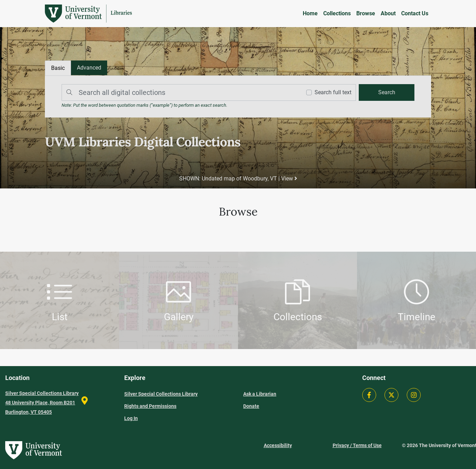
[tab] (89, 68)
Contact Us (415, 13)
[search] (387, 92)
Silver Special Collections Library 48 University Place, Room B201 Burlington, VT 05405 (42, 403)
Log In (131, 418)
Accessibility (278, 445)
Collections (337, 13)
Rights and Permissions (150, 406)
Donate (251, 406)
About (388, 13)
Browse (366, 13)
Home (310, 13)
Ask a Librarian (260, 394)
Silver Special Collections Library (161, 394)
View (289, 179)
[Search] (180, 92)
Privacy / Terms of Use (357, 445)
